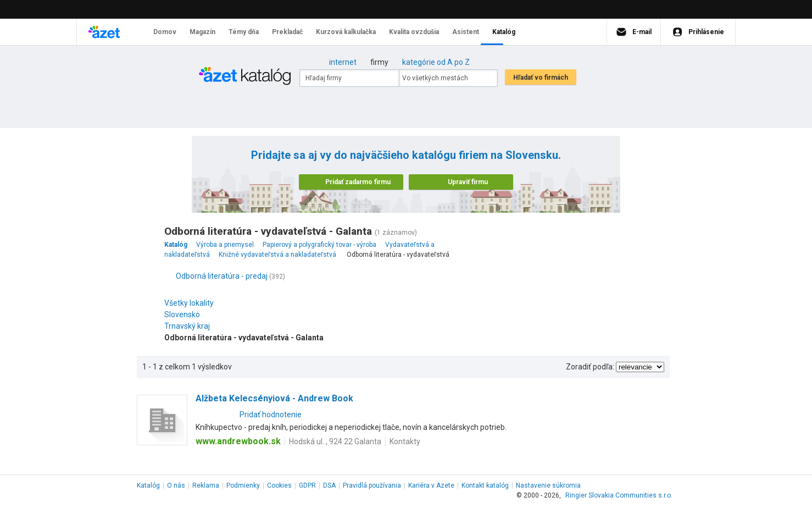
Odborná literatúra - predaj (222, 276)
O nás (176, 485)
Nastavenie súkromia (548, 485)
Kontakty (405, 441)
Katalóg (148, 485)
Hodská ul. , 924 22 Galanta (335, 441)
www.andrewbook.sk (238, 441)
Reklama (206, 485)
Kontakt (485, 485)
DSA (329, 485)
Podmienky (243, 485)
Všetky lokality (189, 303)
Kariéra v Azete (431, 485)
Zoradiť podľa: (590, 367)
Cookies (279, 485)
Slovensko (185, 314)
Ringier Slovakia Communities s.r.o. (619, 495)
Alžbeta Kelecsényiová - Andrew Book (274, 398)
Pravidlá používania (372, 485)
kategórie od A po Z (436, 62)
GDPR (307, 485)
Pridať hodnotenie (271, 415)
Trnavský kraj (190, 326)
